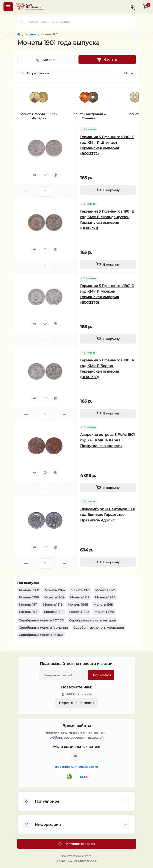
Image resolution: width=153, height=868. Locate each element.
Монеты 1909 (54, 597)
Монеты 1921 (80, 590)
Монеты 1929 (105, 590)
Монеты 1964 (55, 590)
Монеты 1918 (103, 604)
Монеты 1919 (80, 597)
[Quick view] (35, 175)
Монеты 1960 (29, 590)
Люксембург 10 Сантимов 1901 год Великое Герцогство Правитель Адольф (108, 515)
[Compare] (56, 175)
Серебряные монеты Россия (41, 635)
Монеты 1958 (29, 597)
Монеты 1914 (54, 612)
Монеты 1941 (29, 612)
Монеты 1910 (79, 612)
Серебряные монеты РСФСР (41, 620)
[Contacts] (133, 7)
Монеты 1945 (78, 604)
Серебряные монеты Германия (43, 628)
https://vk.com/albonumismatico (76, 756)
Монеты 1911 (28, 604)
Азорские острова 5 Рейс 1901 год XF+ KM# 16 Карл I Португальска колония (107, 440)
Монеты (31, 34)
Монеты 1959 (104, 612)
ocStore (86, 856)
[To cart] (108, 190)
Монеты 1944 (105, 597)
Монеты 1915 (53, 604)
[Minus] (26, 191)
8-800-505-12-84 (79, 694)
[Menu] (8, 7)
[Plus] (64, 191)
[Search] (22, 22)
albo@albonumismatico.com (76, 767)
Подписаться (101, 675)
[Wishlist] (45, 175)
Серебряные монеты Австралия (99, 628)
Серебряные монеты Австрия (93, 620)
